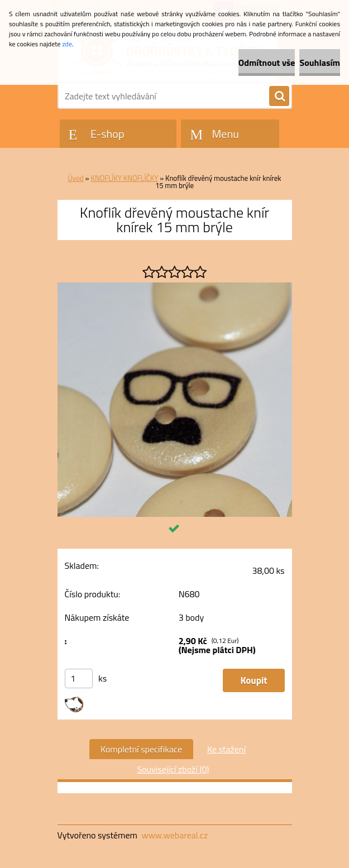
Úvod (75, 178)
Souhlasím (320, 63)
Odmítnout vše (267, 63)
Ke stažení (226, 749)
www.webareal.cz (174, 835)
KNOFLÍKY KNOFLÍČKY (124, 178)
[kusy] (79, 678)
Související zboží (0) (173, 769)
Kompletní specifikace (141, 749)
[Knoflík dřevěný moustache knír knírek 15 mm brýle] (175, 287)
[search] (279, 97)
